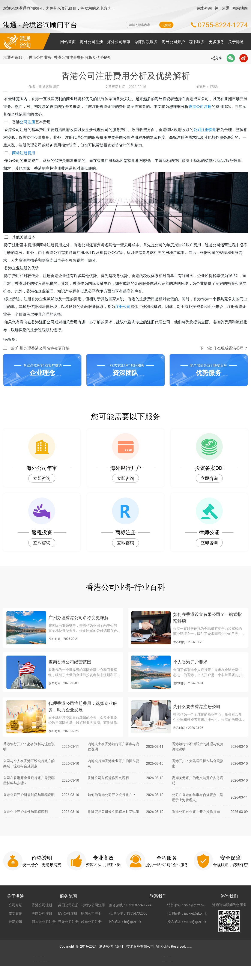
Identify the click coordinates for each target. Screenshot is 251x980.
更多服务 (216, 42)
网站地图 (240, 8)
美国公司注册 (42, 913)
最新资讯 (15, 922)
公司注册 (34, 122)
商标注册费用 (30, 153)
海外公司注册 (92, 42)
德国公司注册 (91, 913)
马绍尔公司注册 (93, 905)
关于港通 (222, 8)
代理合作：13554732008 (128, 913)
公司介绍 (15, 905)
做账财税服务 (146, 42)
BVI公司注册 (68, 913)
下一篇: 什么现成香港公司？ (224, 348)
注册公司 (131, 307)
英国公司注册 (68, 905)
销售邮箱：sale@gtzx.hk (186, 905)
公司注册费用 (212, 130)
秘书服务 (197, 42)
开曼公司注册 (68, 922)
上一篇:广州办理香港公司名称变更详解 (36, 348)
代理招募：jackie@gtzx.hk (187, 913)
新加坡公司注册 (44, 922)
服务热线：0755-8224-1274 (130, 905)
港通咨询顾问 (15, 57)
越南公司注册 (91, 922)
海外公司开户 (173, 42)
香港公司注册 (208, 106)
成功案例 (15, 913)
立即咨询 (42, 478)
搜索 (166, 25)
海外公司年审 (119, 42)
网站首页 (68, 42)
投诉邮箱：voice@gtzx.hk (187, 922)
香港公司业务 (42, 57)
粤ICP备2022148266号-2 (189, 946)
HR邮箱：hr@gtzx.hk (125, 922)
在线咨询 (204, 8)
